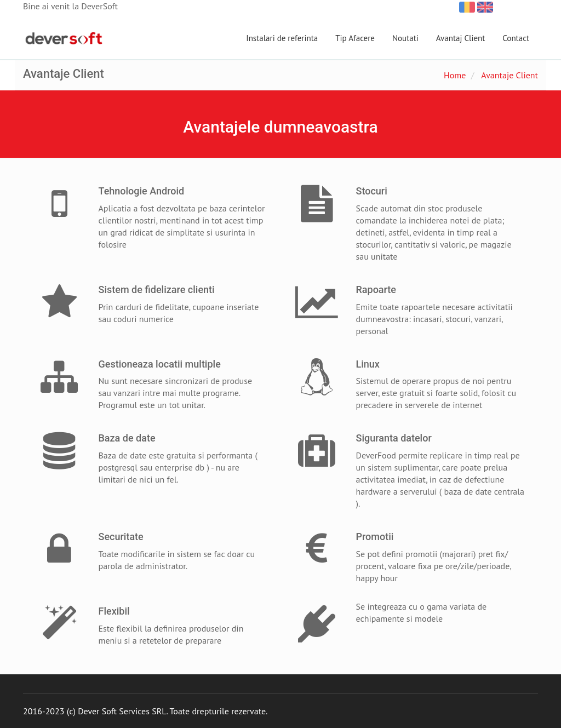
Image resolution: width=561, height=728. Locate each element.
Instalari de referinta (282, 38)
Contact (516, 38)
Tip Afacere (355, 38)
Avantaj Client (461, 38)
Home (455, 75)
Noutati (405, 38)
